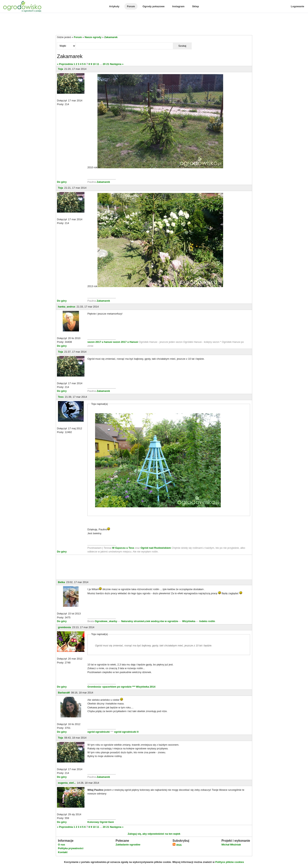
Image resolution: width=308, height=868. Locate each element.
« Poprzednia (65, 64)
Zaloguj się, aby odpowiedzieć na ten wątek (154, 834)
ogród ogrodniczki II (126, 732)
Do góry (62, 182)
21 (108, 64)
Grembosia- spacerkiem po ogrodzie (110, 687)
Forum (131, 6)
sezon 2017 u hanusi (100, 342)
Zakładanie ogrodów (128, 845)
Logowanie (298, 6)
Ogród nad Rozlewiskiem (156, 548)
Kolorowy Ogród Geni (101, 822)
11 (98, 64)
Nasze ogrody (93, 37)
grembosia (64, 627)
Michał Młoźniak (231, 845)
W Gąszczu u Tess (123, 548)
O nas (61, 845)
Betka (61, 582)
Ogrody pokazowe (154, 6)
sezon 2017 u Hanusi (126, 342)
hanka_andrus (67, 307)
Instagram (178, 6)
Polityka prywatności (71, 848)
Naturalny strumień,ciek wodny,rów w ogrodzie (150, 621)
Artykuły (114, 6)
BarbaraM (64, 693)
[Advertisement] (154, 24)
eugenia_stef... (67, 783)
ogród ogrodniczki (99, 732)
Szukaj (182, 46)
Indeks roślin (207, 621)
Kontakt (63, 852)
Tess (61, 397)
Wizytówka (189, 621)
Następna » (117, 64)
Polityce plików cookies (230, 862)
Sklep (196, 6)
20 (104, 64)
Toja (60, 69)
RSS (177, 845)
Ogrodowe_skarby (106, 621)
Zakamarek (111, 37)
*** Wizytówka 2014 (144, 687)
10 (94, 64)
